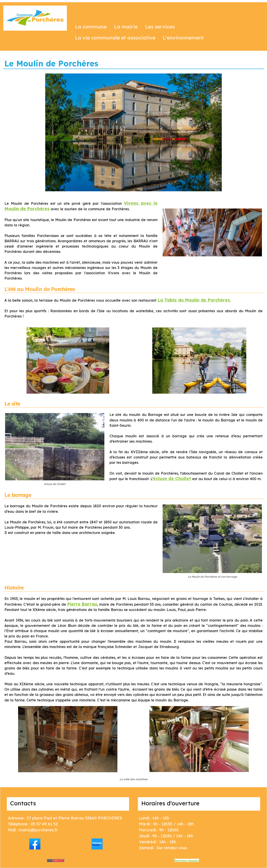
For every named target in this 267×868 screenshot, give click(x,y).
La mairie (126, 27)
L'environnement (183, 38)
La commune (91, 27)
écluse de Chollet (172, 478)
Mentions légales (187, 860)
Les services (160, 27)
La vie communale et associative (115, 38)
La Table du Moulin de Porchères (194, 300)
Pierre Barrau (82, 604)
